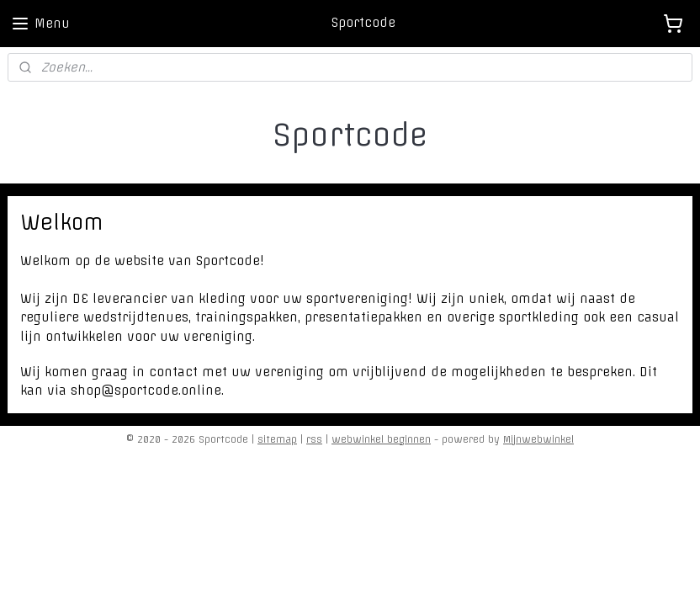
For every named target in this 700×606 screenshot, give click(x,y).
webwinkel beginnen (381, 439)
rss (314, 439)
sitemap (277, 439)
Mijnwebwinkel (538, 439)
